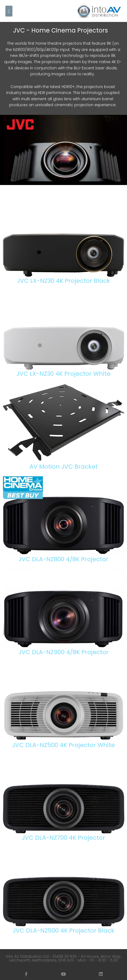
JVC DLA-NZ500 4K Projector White (63, 745)
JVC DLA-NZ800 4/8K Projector (63, 559)
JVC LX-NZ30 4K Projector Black (63, 281)
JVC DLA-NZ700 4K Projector (63, 838)
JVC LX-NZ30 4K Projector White (63, 374)
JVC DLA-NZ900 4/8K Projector (64, 652)
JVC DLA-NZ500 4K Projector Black (63, 931)
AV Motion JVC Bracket (64, 467)
